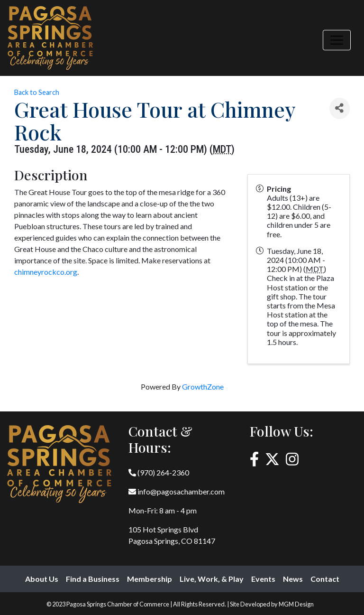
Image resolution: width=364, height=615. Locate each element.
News (293, 579)
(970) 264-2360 (159, 472)
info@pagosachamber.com (177, 491)
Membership (150, 579)
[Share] (340, 108)
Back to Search (37, 92)
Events (263, 579)
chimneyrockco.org (46, 272)
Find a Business (93, 579)
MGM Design (296, 604)
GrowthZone (203, 387)
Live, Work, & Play (212, 579)
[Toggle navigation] (337, 40)
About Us (42, 579)
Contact (325, 579)
